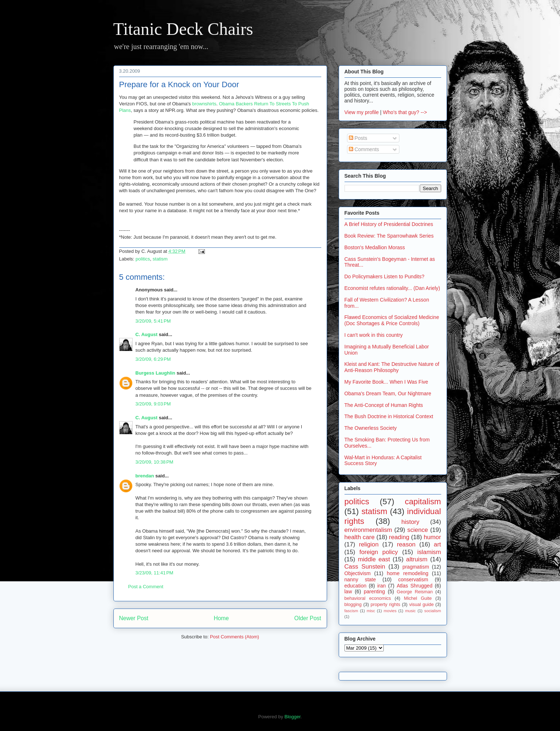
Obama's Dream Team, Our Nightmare (388, 393)
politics (143, 259)
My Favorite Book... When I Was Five (386, 382)
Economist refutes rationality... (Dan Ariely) (392, 288)
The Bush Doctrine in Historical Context (389, 416)
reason (406, 544)
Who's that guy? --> (405, 112)
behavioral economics (368, 598)
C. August (147, 334)
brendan (145, 476)
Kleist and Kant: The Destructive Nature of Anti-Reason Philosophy (392, 367)
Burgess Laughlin (156, 373)
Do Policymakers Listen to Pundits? (384, 276)
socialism (433, 611)
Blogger (293, 717)
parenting (374, 591)
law (348, 591)
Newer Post (134, 618)
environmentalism (368, 530)
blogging (353, 605)
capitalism (423, 502)
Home (221, 618)
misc (371, 611)
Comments (364, 149)
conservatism (413, 579)
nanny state (360, 579)
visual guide (422, 605)
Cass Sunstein (365, 567)
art (438, 544)
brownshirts (204, 104)
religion (369, 544)
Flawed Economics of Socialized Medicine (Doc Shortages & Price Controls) (392, 320)
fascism (351, 611)
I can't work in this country (374, 335)
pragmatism (416, 567)
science (418, 530)
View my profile (362, 112)
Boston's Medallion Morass (375, 247)
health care (360, 537)
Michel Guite (418, 598)
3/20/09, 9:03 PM (153, 404)
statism (160, 259)
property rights (386, 605)
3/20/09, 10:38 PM (154, 462)
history (410, 522)
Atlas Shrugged (415, 586)
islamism (429, 552)
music (410, 611)
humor (432, 537)
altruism (417, 559)
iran (381, 586)
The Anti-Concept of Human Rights (384, 405)
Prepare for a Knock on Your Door (179, 84)
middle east (374, 559)
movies (390, 611)
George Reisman (415, 592)
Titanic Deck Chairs (183, 29)
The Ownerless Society (371, 428)
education (356, 586)
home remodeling (408, 573)
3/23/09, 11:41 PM (154, 573)
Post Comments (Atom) (235, 637)
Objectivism (358, 573)
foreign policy (379, 552)
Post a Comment (146, 587)
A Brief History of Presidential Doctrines (389, 224)
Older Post (308, 618)
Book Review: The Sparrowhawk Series (389, 236)
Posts (358, 138)
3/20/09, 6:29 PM (153, 359)
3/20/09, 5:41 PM (153, 321)
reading (399, 537)
